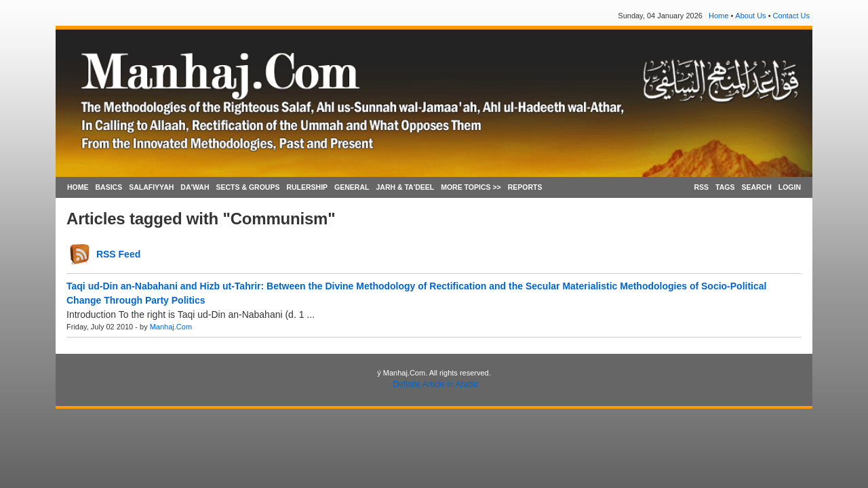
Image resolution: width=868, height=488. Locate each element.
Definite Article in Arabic (435, 384)
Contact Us (791, 16)
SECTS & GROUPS (248, 187)
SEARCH (756, 187)
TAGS (725, 187)
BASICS (109, 187)
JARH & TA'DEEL (405, 187)
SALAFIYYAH (151, 187)
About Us (750, 16)
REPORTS (525, 187)
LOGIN (790, 187)
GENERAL (352, 187)
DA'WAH (195, 187)
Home (718, 16)
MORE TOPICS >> (471, 187)
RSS (701, 187)
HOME (78, 187)
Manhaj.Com (171, 327)
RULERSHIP (307, 187)
